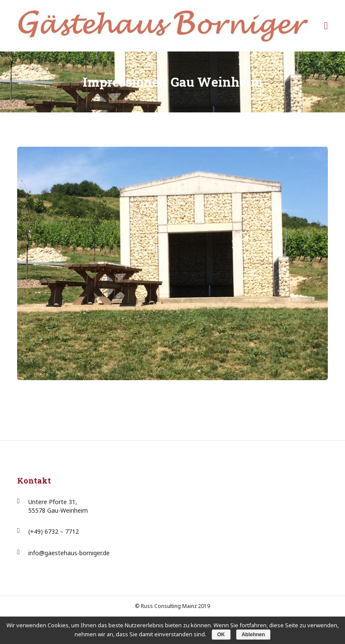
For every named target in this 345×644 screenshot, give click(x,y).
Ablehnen (253, 635)
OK (221, 635)
